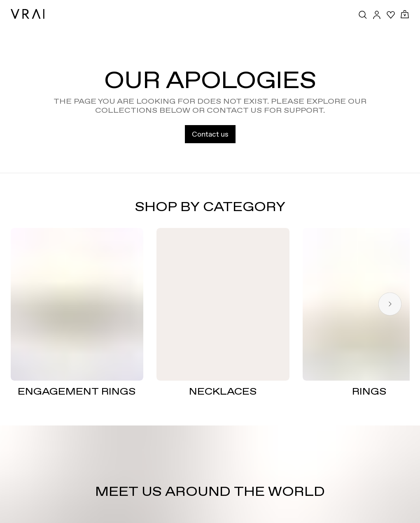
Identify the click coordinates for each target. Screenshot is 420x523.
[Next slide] (390, 304)
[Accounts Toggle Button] (377, 15)
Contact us (210, 134)
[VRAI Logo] (28, 14)
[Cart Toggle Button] (405, 15)
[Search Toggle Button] (363, 15)
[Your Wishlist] (391, 15)
